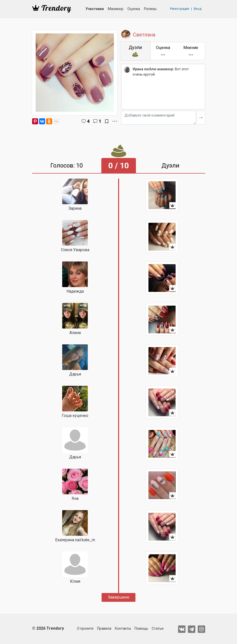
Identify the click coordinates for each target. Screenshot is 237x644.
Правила (104, 628)
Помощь (141, 628)
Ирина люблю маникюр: (153, 69)
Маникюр (116, 9)
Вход (198, 9)
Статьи (158, 628)
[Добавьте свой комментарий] (159, 118)
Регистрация (180, 9)
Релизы (150, 9)
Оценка (134, 9)
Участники (95, 9)
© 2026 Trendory (48, 628)
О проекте (85, 628)
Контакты (123, 628)
